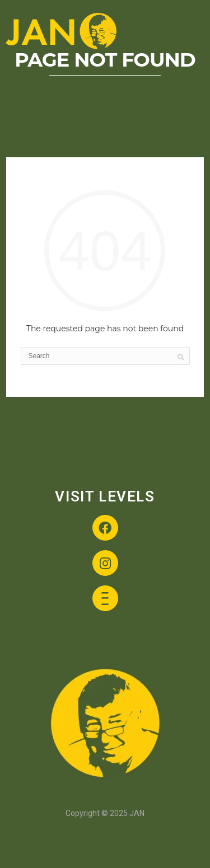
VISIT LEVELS (105, 496)
